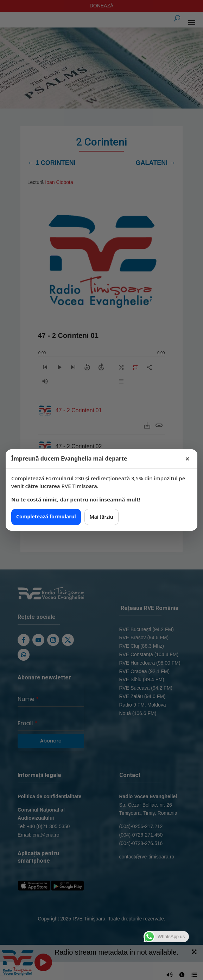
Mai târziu (101, 517)
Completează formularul (46, 516)
